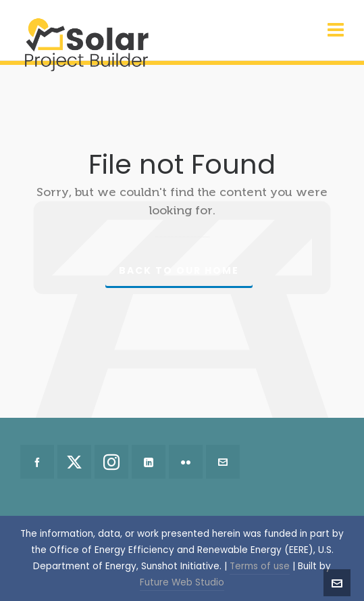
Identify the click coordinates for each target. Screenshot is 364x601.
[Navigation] (336, 30)
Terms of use (260, 566)
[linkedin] (149, 462)
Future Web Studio (182, 582)
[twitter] (74, 462)
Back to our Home (179, 270)
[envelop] (223, 462)
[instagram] (111, 462)
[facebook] (37, 462)
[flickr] (186, 462)
